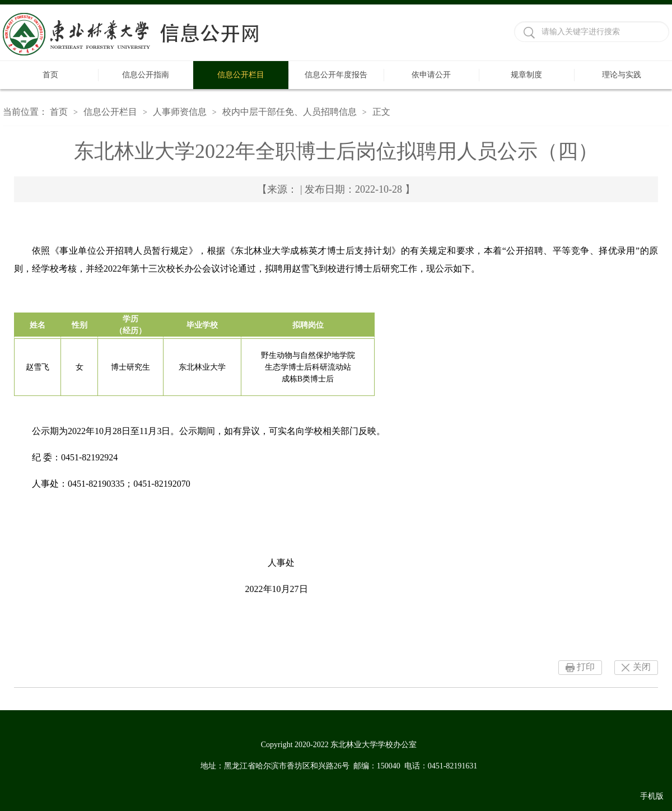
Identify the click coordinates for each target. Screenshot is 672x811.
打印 (586, 667)
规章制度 (526, 75)
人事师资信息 (180, 112)
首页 (50, 75)
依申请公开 (431, 75)
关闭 (642, 667)
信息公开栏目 (241, 75)
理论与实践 (622, 75)
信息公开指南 (146, 75)
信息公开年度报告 (336, 75)
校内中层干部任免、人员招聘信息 (290, 112)
